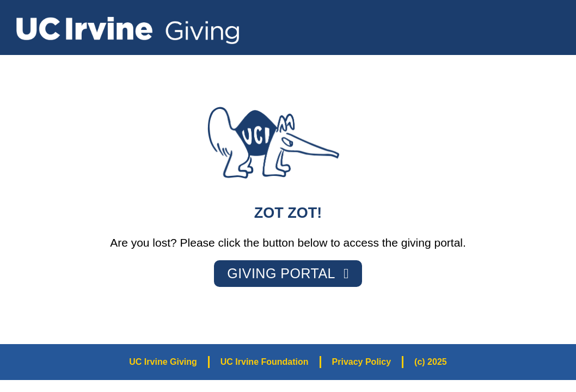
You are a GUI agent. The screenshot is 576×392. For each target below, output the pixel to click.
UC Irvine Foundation (265, 362)
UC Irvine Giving (163, 362)
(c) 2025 (431, 362)
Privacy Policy (362, 362)
